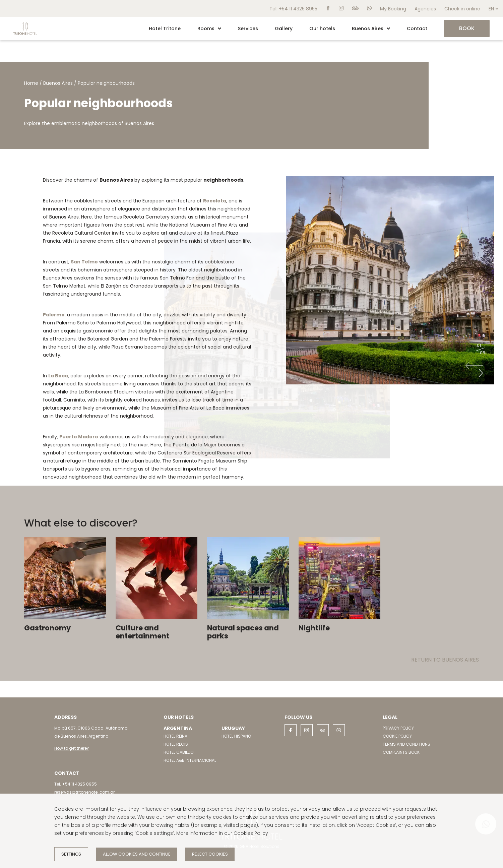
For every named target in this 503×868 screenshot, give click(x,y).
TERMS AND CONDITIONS (406, 744)
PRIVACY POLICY (398, 728)
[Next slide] (474, 373)
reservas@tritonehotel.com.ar (84, 792)
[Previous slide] (474, 366)
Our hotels (322, 28)
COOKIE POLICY (397, 736)
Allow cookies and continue (137, 854)
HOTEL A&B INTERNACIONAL (190, 760)
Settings (71, 854)
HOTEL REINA (175, 736)
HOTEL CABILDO (178, 752)
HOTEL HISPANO (236, 736)
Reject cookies (210, 854)
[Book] (467, 28)
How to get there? (72, 748)
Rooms (209, 28)
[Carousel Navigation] (476, 369)
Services (248, 28)
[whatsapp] (369, 8)
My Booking (393, 9)
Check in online (462, 9)
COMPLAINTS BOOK (401, 752)
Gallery (284, 28)
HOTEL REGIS (176, 744)
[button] (219, 28)
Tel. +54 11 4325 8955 (293, 9)
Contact (417, 28)
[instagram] (341, 8)
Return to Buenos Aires (445, 660)
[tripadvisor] (355, 8)
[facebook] (328, 8)
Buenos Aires (371, 28)
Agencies (425, 9)
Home (31, 83)
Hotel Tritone (165, 28)
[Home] (25, 39)
